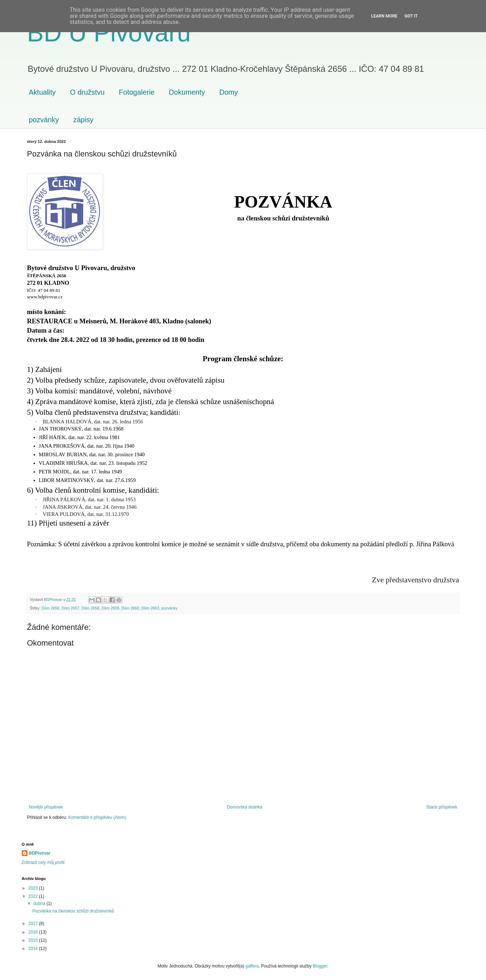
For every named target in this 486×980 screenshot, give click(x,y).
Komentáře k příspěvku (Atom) (97, 817)
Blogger (320, 966)
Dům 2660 (130, 608)
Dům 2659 (110, 608)
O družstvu (87, 92)
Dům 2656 (51, 608)
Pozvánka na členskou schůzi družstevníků (73, 911)
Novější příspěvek (46, 807)
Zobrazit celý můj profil (43, 862)
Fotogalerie (137, 92)
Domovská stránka (244, 807)
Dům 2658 (90, 608)
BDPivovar (40, 853)
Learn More (384, 16)
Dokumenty (187, 92)
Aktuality (42, 92)
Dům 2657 (70, 608)
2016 (34, 932)
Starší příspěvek (442, 807)
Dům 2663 (150, 608)
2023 (34, 888)
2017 (34, 924)
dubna (40, 904)
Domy (229, 92)
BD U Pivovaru (109, 33)
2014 (34, 949)
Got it (411, 16)
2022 (34, 896)
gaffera (252, 966)
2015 (34, 940)
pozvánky (44, 120)
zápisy (83, 120)
